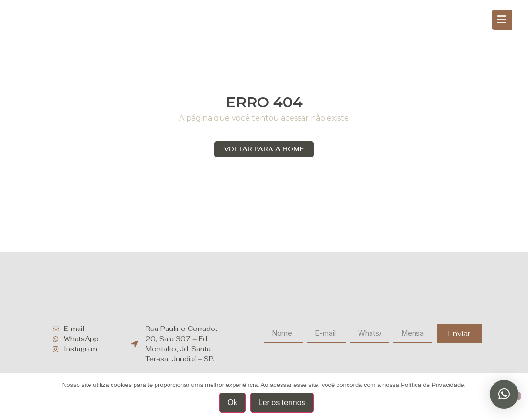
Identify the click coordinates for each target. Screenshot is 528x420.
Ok (232, 403)
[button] (504, 394)
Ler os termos (282, 403)
